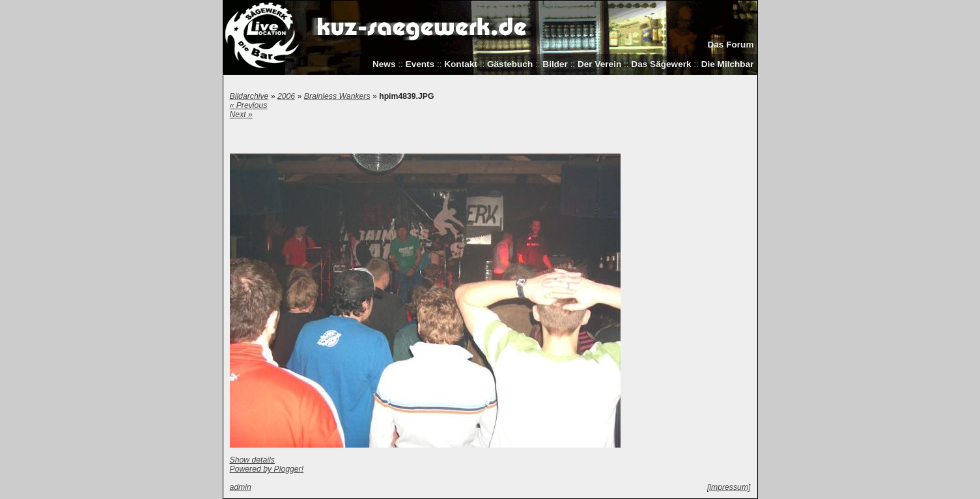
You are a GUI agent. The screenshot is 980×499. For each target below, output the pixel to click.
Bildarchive (249, 96)
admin (241, 487)
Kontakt (461, 64)
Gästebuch (510, 64)
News (384, 64)
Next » (241, 115)
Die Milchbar (728, 64)
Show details (252, 460)
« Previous (249, 105)
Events (420, 64)
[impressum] (729, 487)
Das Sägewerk (661, 64)
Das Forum (730, 45)
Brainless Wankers (337, 96)
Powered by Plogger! (267, 469)
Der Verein (599, 64)
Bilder (555, 64)
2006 (286, 96)
